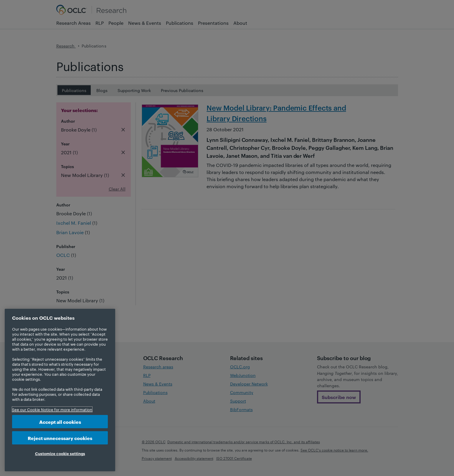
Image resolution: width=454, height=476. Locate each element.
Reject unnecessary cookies (60, 438)
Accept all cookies (60, 422)
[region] (60, 390)
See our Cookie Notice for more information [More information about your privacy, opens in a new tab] (52, 409)
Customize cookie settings (60, 453)
